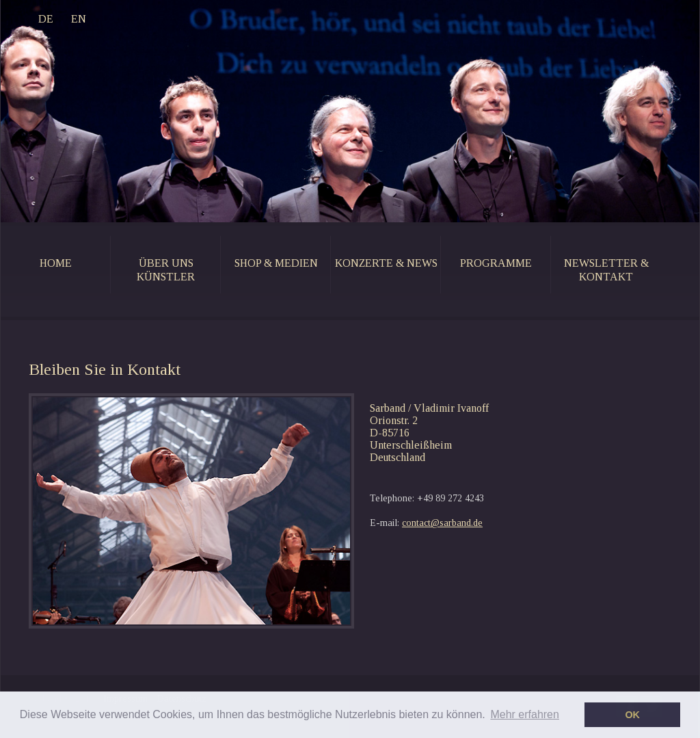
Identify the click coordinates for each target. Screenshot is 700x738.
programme (496, 263)
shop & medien (276, 263)
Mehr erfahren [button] (525, 714)
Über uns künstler (166, 270)
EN (79, 19)
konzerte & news (386, 263)
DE (46, 19)
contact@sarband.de (442, 523)
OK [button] (632, 715)
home (56, 263)
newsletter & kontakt (606, 270)
